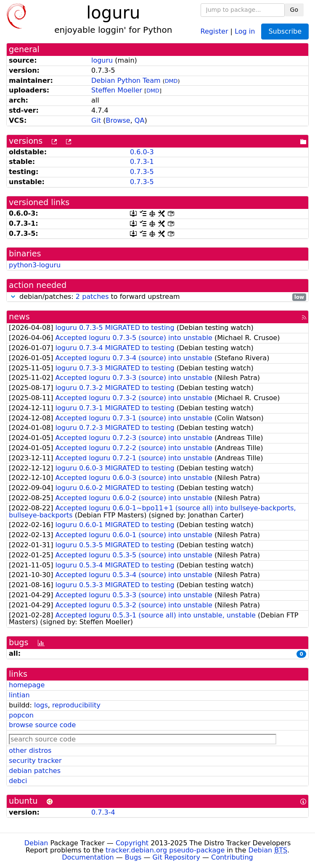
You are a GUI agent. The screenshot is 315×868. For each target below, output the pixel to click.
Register (214, 31)
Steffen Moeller (117, 90)
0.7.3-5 (142, 172)
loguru (102, 60)
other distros (30, 751)
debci (18, 781)
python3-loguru (35, 265)
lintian (19, 695)
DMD (171, 81)
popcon (21, 715)
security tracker (35, 761)
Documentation (88, 857)
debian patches (35, 771)
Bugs (133, 857)
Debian (36, 843)
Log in (245, 31)
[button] (13, 297)
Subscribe (285, 31)
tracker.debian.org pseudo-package (165, 850)
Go (294, 10)
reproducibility (76, 705)
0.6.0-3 (142, 152)
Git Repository (176, 857)
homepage (27, 685)
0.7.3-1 (142, 162)
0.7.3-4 (103, 812)
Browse (118, 120)
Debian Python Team (126, 80)
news (19, 317)
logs (41, 705)
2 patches (92, 297)
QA (140, 120)
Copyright (132, 843)
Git (96, 120)
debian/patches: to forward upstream (157, 297)
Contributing (232, 857)
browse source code (42, 725)
